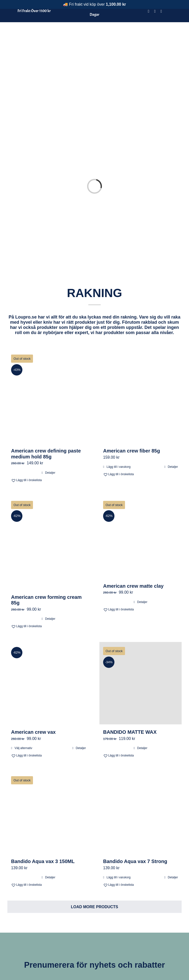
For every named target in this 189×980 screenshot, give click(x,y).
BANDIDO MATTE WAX (130, 678)
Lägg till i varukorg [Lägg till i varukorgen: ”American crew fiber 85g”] (118, 413)
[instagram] (155, 11)
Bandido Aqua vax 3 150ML (43, 807)
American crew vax (33, 678)
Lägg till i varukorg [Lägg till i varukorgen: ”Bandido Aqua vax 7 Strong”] (118, 823)
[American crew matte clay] (141, 483)
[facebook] (149, 11)
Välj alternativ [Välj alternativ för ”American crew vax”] (23, 694)
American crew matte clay (133, 531)
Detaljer (50, 418)
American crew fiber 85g (132, 396)
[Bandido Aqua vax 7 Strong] (141, 758)
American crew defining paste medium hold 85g (46, 399)
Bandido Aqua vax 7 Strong (135, 807)
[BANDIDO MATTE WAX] (141, 629)
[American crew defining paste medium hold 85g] (48, 342)
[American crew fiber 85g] (141, 342)
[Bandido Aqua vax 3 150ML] (48, 758)
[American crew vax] (48, 629)
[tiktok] (161, 11)
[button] (29, 426)
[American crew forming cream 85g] (48, 488)
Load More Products (94, 853)
